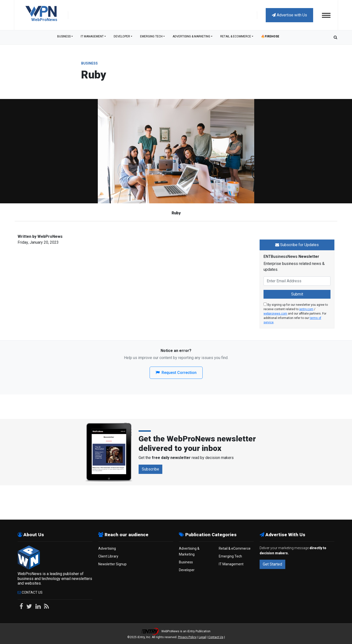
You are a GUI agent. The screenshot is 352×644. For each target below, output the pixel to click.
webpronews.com (275, 313)
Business (64, 37)
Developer (122, 37)
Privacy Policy (187, 637)
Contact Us (30, 592)
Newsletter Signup (112, 564)
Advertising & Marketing (191, 37)
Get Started (272, 564)
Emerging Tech (151, 37)
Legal (202, 637)
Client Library (108, 556)
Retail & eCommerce (236, 37)
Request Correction (176, 372)
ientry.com (306, 309)
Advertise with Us (289, 15)
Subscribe (150, 469)
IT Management (92, 37)
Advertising (107, 548)
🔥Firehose (270, 37)
